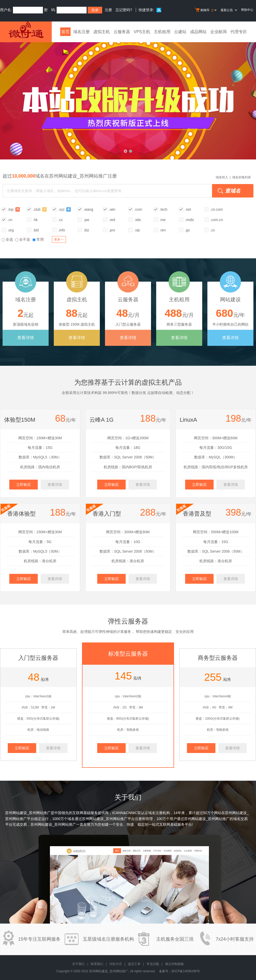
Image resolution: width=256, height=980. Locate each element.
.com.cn (217, 220)
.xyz (65, 209)
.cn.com (217, 209)
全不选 (22, 239)
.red (112, 220)
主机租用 (162, 32)
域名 (71, 819)
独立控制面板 (175, 964)
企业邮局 (219, 32)
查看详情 (26, 338)
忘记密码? (124, 10)
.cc (61, 220)
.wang (88, 209)
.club (40, 209)
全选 (7, 239)
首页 (65, 32)
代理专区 (239, 32)
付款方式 (116, 964)
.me (163, 220)
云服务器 (122, 32)
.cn (10, 220)
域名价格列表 (242, 177)
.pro (112, 230)
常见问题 (153, 964)
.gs (187, 230)
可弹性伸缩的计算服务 (113, 632)
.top (14, 209)
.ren (163, 230)
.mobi (189, 220)
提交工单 (134, 964)
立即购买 (24, 485)
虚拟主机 (102, 32)
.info (62, 230)
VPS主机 (142, 32)
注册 (108, 10)
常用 (38, 239)
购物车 (206, 10)
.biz (86, 230)
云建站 (180, 32)
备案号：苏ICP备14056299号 (179, 971)
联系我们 (97, 964)
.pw (86, 220)
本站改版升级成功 (128, 97)
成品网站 (198, 32)
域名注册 (81, 32)
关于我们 (78, 964)
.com (138, 209)
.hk (35, 220)
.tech (163, 209)
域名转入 (222, 177)
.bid (36, 230)
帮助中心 (247, 10)
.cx (213, 230)
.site (138, 220)
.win (112, 209)
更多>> (59, 239)
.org (11, 230)
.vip (137, 230)
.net (188, 209)
